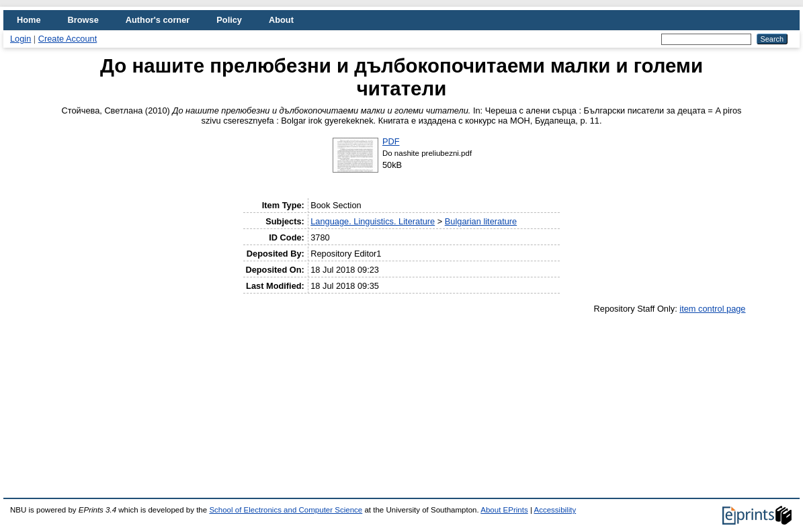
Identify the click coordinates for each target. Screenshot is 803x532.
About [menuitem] (281, 20)
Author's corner (158, 20)
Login (20, 39)
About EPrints (504, 510)
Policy (229, 20)
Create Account (68, 39)
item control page (712, 309)
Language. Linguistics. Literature (373, 221)
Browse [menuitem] (83, 20)
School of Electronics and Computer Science (286, 510)
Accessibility (555, 510)
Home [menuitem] (29, 20)
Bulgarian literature (481, 221)
